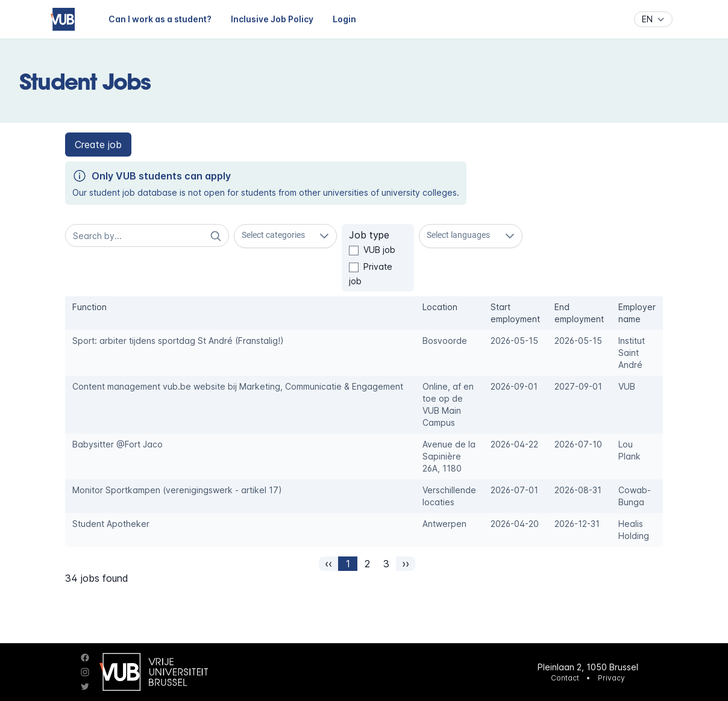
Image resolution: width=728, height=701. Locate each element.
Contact (565, 678)
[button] (98, 145)
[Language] (653, 19)
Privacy (611, 678)
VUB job (379, 250)
